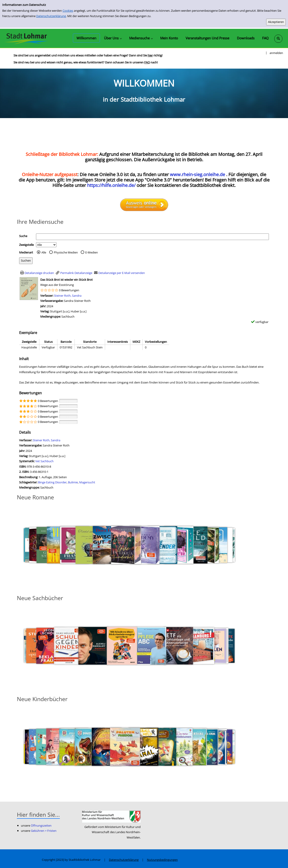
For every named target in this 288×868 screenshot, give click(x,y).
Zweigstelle (26, 245)
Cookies (68, 11)
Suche (23, 236)
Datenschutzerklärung (51, 16)
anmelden (276, 53)
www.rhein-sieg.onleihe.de (197, 174)
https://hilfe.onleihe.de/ (111, 185)
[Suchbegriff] (152, 237)
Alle (44, 252)
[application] (113, 38)
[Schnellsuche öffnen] (278, 39)
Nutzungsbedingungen (162, 860)
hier (150, 55)
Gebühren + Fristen (44, 831)
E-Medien (92, 252)
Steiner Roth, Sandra (68, 296)
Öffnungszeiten (41, 825)
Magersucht (87, 482)
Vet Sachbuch (44, 461)
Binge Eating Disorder (52, 482)
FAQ (147, 62)
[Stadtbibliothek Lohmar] (26, 38)
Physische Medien (66, 252)
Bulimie (73, 482)
